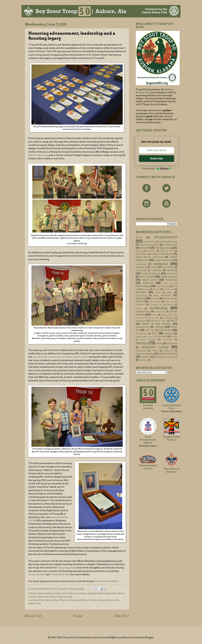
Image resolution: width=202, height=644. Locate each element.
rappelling (140, 337)
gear (170, 292)
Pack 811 (150, 330)
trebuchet (168, 351)
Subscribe (156, 158)
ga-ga (158, 292)
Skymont (172, 343)
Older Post (121, 616)
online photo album (107, 581)
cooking (172, 270)
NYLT (174, 321)
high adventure (163, 295)
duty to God (147, 277)
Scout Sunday (148, 339)
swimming (141, 351)
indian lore (170, 302)
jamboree (140, 305)
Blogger (149, 637)
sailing (175, 337)
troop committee (145, 354)
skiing (159, 343)
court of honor (69, 593)
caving (154, 267)
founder (141, 292)
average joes (170, 245)
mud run (154, 318)
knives (139, 308)
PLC (155, 333)
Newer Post (33, 616)
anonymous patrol (149, 245)
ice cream (155, 302)
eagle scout (150, 280)
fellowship (104, 593)
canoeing (141, 267)
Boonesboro (142, 254)
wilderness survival (166, 357)
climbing (156, 270)
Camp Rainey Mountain (150, 257)
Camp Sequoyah (67, 568)
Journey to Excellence (162, 305)
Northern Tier (158, 321)
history (155, 298)
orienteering (143, 327)
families (93, 593)
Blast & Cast (167, 251)
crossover (172, 274)
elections (82, 593)
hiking (140, 298)
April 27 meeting (38, 155)
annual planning (168, 242)
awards (56, 593)
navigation (141, 321)
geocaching (141, 295)
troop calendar (37, 574)
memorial (160, 312)
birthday (151, 251)
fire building (163, 286)
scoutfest (168, 339)
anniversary (149, 242)
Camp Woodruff (164, 260)
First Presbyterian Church (148, 440)
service (142, 343)
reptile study (152, 337)
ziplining (143, 360)
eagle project (169, 277)
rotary (53, 597)
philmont (165, 330)
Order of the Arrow (156, 324)
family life (168, 283)
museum (169, 318)
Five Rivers (169, 289)
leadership (43, 597)
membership (143, 312)
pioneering (141, 334)
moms (154, 315)
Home (78, 616)
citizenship (141, 270)
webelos (145, 357)
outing (159, 327)
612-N (139, 237)
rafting (168, 333)
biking (139, 251)
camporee (141, 264)
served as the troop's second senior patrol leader (60, 357)
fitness (156, 289)
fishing (146, 289)
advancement (44, 593)
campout (161, 264)
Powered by (156, 169)
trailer (155, 351)
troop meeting (168, 354)
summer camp (65, 597)
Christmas (168, 267)
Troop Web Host (60, 574)
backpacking (163, 248)
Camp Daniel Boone (162, 254)
